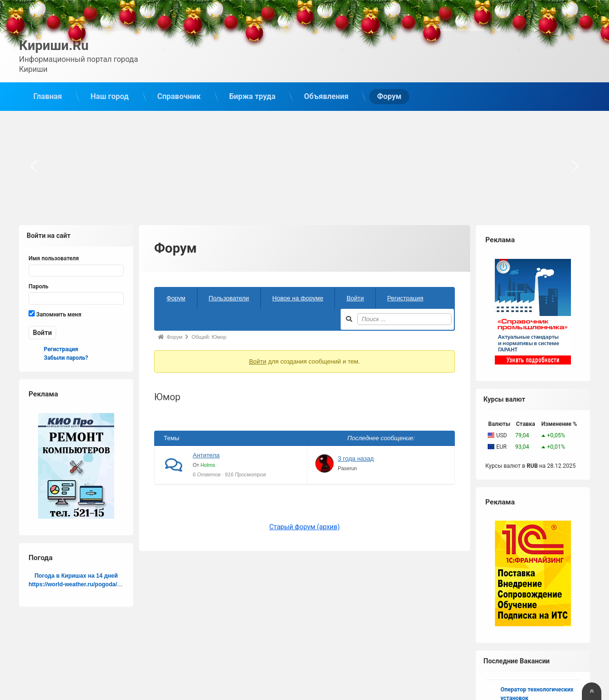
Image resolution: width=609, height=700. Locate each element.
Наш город (109, 96)
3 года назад (356, 458)
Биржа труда (252, 96)
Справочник (179, 96)
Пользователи (229, 297)
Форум (389, 96)
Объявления (326, 96)
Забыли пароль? (66, 357)
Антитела (206, 455)
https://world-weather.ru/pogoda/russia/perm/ (90, 583)
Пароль (39, 286)
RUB (532, 465)
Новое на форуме (298, 297)
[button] (34, 166)
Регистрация (405, 297)
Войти (355, 297)
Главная (48, 96)
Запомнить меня (55, 313)
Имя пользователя (54, 258)
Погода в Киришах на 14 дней (76, 575)
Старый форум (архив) (304, 526)
